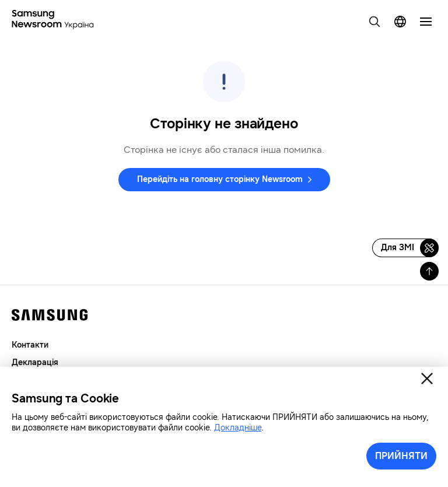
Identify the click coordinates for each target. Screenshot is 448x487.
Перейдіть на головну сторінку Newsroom (220, 179)
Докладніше (238, 428)
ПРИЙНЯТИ (401, 456)
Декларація (35, 362)
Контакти (30, 345)
